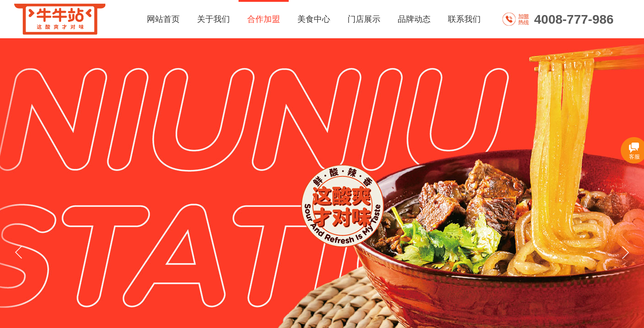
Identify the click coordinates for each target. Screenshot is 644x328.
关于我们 (213, 19)
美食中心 (314, 19)
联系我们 (464, 19)
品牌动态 (414, 19)
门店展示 (364, 19)
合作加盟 (264, 19)
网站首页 (163, 19)
